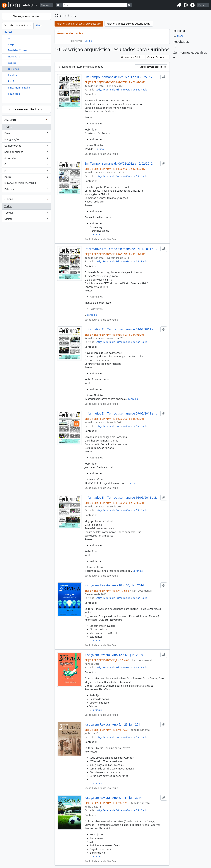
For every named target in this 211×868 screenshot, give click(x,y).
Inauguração (26, 140)
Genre (9, 199)
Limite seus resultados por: (26, 109)
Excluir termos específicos (151, 67)
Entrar (202, 5)
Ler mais (101, 149)
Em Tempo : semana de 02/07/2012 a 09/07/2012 (119, 77)
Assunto (10, 120)
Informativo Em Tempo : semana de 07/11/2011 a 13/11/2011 (122, 249)
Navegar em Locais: (26, 16)
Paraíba (12, 75)
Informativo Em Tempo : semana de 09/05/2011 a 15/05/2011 (122, 413)
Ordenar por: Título (131, 57)
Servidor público (26, 153)
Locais (88, 41)
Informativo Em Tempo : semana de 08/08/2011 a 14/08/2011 (122, 329)
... (9, 38)
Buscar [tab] (8, 32)
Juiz (26, 171)
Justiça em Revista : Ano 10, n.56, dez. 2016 (114, 585)
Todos (8, 127)
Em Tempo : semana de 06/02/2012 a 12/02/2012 (119, 164)
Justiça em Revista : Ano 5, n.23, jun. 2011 (113, 724)
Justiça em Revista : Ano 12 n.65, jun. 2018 (114, 655)
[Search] (95, 5)
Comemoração (26, 146)
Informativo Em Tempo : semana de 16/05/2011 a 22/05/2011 (122, 498)
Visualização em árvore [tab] (18, 25)
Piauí (11, 81)
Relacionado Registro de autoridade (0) (129, 24)
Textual (26, 213)
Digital (26, 219)
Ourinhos (13, 69)
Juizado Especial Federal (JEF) (26, 184)
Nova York (14, 57)
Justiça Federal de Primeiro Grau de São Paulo (121, 90)
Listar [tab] (39, 25)
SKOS (178, 36)
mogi (11, 44)
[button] (179, 5)
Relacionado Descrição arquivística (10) (79, 24)
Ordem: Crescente (157, 57)
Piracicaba (14, 94)
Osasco (12, 63)
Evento (26, 134)
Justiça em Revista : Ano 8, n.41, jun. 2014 (113, 798)
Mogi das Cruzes (17, 50)
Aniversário (26, 159)
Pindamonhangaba (19, 88)
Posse (26, 177)
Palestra (26, 190)
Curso (26, 165)
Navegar (46, 5)
